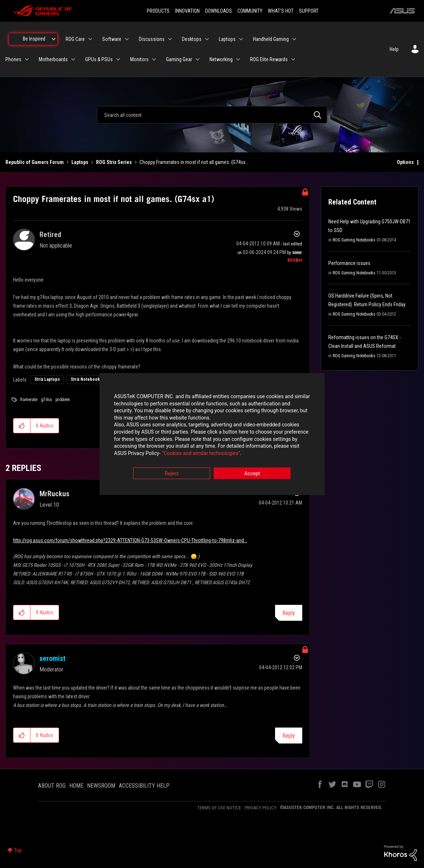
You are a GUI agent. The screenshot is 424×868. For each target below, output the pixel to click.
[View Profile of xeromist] (53, 658)
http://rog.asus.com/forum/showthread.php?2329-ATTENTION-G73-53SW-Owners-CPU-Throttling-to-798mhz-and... (130, 540)
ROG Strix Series (114, 162)
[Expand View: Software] (127, 39)
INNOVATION (187, 11)
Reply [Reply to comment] (289, 613)
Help (394, 49)
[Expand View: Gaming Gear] (198, 59)
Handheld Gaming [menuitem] (271, 39)
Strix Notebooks (86, 379)
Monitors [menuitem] (139, 59)
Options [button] (405, 162)
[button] (22, 426)
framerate (29, 400)
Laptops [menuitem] (227, 39)
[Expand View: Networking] (238, 59)
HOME (76, 786)
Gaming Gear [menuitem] (179, 59)
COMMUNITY (250, 11)
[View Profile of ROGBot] (295, 260)
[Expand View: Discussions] (170, 39)
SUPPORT (309, 11)
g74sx (46, 400)
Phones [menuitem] (13, 59)
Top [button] (18, 850)
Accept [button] (252, 474)
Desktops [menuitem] (192, 39)
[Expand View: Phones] (27, 59)
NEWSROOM (101, 786)
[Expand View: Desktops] (207, 39)
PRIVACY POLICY (261, 808)
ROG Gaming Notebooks (354, 240)
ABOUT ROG (52, 786)
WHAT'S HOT (281, 11)
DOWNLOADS (219, 11)
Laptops (80, 162)
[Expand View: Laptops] (241, 39)
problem (63, 400)
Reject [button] (172, 474)
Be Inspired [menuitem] (34, 39)
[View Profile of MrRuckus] (54, 494)
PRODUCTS (158, 11)
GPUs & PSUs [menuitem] (99, 59)
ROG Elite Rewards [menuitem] (269, 59)
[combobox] (212, 115)
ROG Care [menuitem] (75, 39)
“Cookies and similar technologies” (165, 454)
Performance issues (349, 263)
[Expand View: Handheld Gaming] (294, 39)
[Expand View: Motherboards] (73, 59)
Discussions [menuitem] (152, 39)
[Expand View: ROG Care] (90, 39)
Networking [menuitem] (221, 59)
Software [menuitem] (112, 39)
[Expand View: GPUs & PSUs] (118, 59)
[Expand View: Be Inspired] (54, 39)
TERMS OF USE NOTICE (219, 808)
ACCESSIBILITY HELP (144, 786)
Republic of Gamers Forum (35, 162)
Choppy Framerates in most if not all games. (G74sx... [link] (194, 162)
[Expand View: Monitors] (154, 59)
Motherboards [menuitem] (53, 59)
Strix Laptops (47, 379)
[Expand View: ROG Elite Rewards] (293, 59)
